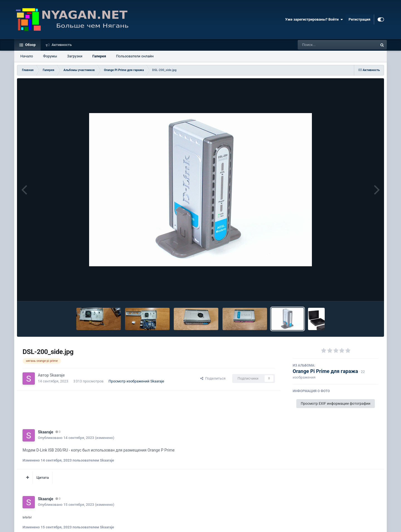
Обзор (30, 45)
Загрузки (75, 56)
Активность (61, 45)
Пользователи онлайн (135, 56)
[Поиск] (327, 45)
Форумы (50, 56)
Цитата (43, 478)
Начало (27, 56)
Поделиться (213, 378)
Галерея (99, 56)
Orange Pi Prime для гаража (325, 371)
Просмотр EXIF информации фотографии (336, 403)
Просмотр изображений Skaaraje (136, 381)
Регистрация (360, 19)
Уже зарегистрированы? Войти (314, 19)
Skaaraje (57, 375)
